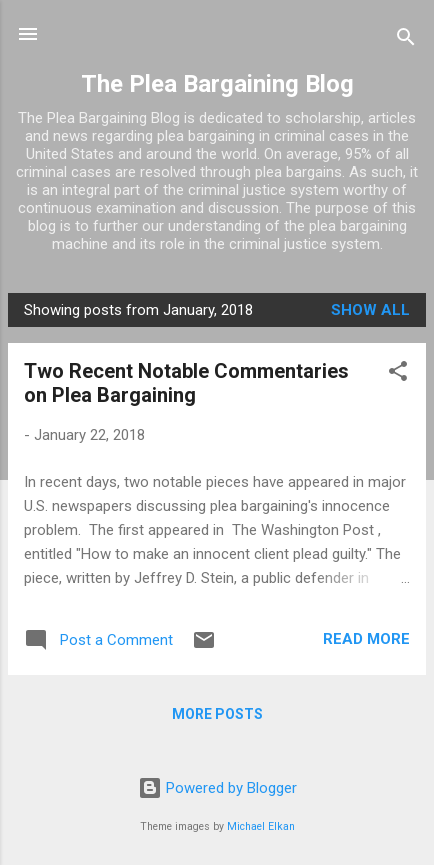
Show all (370, 310)
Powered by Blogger (217, 788)
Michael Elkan (261, 826)
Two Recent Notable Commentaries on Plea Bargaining (186, 383)
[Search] (406, 40)
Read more (366, 639)
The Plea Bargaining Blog (217, 84)
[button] (398, 374)
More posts (217, 714)
